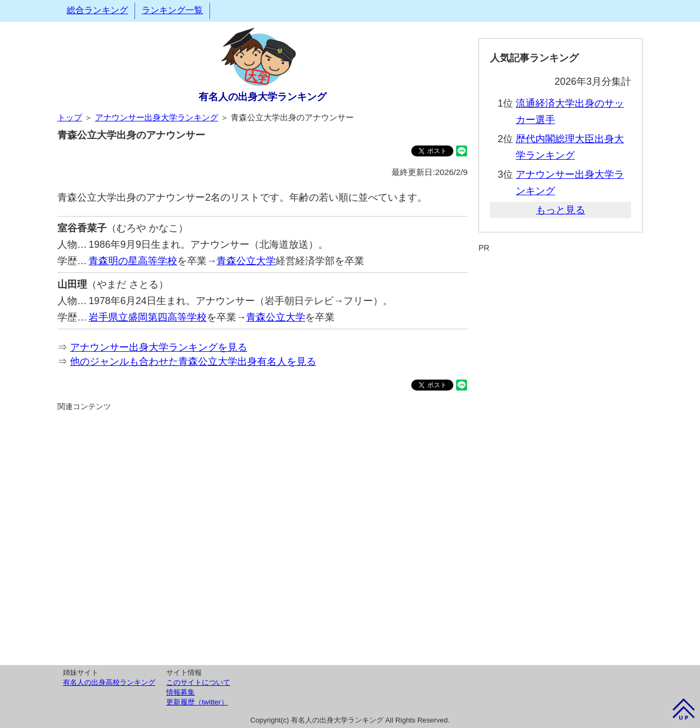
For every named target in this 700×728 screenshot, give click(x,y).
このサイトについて (198, 682)
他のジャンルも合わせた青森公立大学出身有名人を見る (193, 362)
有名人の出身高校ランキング (109, 682)
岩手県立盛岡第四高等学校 (148, 317)
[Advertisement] (262, 537)
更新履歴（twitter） (197, 702)
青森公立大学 (246, 261)
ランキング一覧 (172, 10)
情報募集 (180, 692)
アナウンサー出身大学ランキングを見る (159, 347)
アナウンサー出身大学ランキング (157, 117)
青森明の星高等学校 (133, 261)
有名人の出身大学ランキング (262, 97)
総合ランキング (97, 10)
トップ (70, 117)
